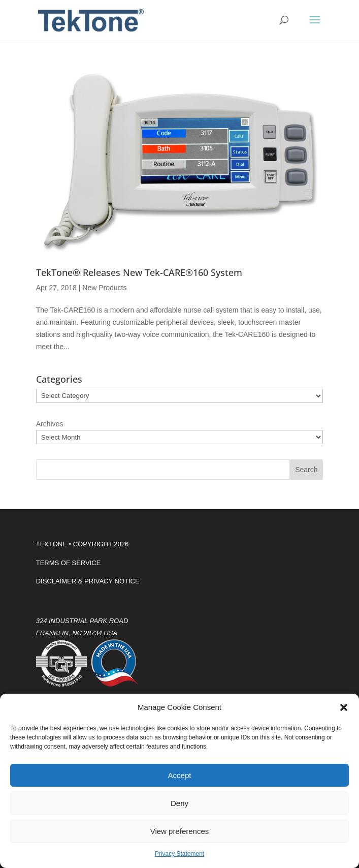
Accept (180, 775)
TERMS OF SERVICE (69, 563)
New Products (104, 288)
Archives (50, 424)
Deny (179, 803)
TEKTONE (52, 544)
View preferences (180, 831)
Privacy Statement (179, 854)
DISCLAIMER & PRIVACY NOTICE (88, 581)
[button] (344, 707)
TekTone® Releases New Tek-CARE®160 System (139, 272)
